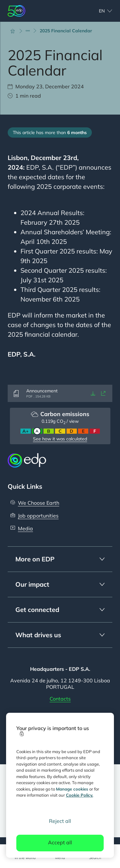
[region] (60, 785)
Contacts (60, 699)
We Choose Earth (39, 503)
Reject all (60, 821)
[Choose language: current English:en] (99, 11)
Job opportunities (38, 516)
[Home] (15, 31)
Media (25, 528)
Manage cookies (72, 789)
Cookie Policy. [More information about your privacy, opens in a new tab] (80, 795)
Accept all (60, 842)
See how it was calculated (60, 439)
